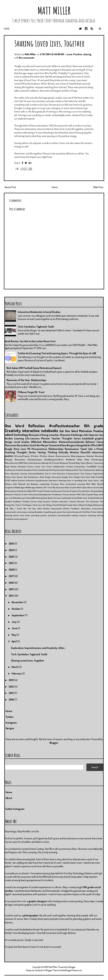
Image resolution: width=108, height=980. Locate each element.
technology (21, 435)
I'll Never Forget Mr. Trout (31, 392)
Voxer (76, 505)
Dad (41, 470)
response (83, 515)
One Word (14, 426)
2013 (11, 680)
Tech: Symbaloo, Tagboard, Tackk (36, 327)
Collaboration (59, 467)
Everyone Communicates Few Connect (75, 474)
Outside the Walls (24, 491)
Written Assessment (52, 508)
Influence (30, 480)
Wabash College (86, 505)
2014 (11, 596)
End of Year (51, 474)
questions (52, 515)
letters (100, 512)
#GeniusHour (50, 442)
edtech (9, 435)
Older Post (98, 187)
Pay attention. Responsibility (91, 491)
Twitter (10, 717)
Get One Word (69, 431)
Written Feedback (71, 508)
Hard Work (91, 477)
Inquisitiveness (42, 480)
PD (29, 449)
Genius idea (22, 477)
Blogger (54, 743)
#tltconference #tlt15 (14, 463)
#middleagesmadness (54, 460)
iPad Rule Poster (89, 512)
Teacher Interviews (60, 501)
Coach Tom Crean (43, 467)
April (14, 641)
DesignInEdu (83, 445)
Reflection (36, 426)
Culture (35, 470)
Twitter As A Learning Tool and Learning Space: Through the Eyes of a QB (57, 353)
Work (40, 508)
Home (7, 29)
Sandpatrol (39, 970)
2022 (12, 557)
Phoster (45, 438)
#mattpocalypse (35, 460)
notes (28, 515)
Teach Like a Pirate (92, 449)
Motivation (86, 431)
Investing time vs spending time (73, 480)
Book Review (11, 467)
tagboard (23, 519)
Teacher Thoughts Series (66, 438)
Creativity (13, 430)
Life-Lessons (32, 438)
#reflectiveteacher (64, 426)
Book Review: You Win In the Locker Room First (30, 341)
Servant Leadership (62, 498)
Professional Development (39, 494)
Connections (80, 467)
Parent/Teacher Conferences (49, 491)
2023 (12, 550)
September (18, 615)
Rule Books (48, 498)
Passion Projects (70, 491)
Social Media (77, 498)
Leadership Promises (49, 484)
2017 (11, 576)
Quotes (73, 494)
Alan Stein (29, 463)
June (15, 628)
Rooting (39, 498)
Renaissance (72, 449)
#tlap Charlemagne (94, 460)
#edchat (90, 456)
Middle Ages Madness (35, 487)
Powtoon (18, 494)
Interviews (53, 480)
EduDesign (77, 435)
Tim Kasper (27, 505)
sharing (87, 54)
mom (22, 515)
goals (54, 512)
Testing (41, 452)
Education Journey (19, 474)
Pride (25, 494)
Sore (85, 498)
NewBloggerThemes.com (72, 970)
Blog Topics (81, 463)
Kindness (35, 484)
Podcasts (9, 494)
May (14, 635)
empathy (47, 512)
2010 (11, 700)
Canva (100, 442)
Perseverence (39, 449)
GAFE (100, 445)
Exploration (98, 474)
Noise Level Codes (95, 487)
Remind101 (31, 498)
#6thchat (36, 442)
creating (31, 512)
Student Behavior (96, 498)
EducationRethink (36, 474)
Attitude (45, 463)
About (9, 798)
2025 (12, 544)
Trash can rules (39, 505)
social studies (22, 442)
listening (9, 515)
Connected (55, 445)
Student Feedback (13, 501)
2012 (11, 687)
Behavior (90, 442)
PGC (34, 491)
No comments (27, 58)
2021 (11, 563)
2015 (11, 589)
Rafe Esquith (87, 494)
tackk (16, 519)
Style (40, 501)
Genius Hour (10, 477)
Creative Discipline (24, 470)
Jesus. (96, 480)
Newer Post (10, 187)
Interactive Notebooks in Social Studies (39, 312)
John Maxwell (19, 484)
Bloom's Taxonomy (95, 463)
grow (69, 512)
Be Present (54, 463)
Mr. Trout (48, 487)
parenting (35, 515)
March (15, 667)
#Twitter (35, 456)
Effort (94, 445)
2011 (11, 693)
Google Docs (67, 477)
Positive (78, 54)
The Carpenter (92, 501)
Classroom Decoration (17, 445)
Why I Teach (16, 508)
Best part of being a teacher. (44, 435)
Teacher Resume (77, 501)
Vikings (49, 505)
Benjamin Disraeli (68, 463)
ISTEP (7, 480)
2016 (11, 583)
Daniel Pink (48, 470)
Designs (10, 728)
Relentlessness (19, 498)
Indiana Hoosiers (18, 480)
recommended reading (68, 515)
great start (62, 512)
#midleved (70, 460)
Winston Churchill (80, 452)
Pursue (66, 494)
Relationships (56, 449)
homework (77, 512)
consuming (22, 512)
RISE (79, 494)
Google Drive (12, 449)
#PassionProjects (22, 456)
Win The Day (30, 508)
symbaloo (9, 519)
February (17, 674)
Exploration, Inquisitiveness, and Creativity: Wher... (39, 648)
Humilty (100, 477)
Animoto (37, 463)
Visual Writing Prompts (63, 505)
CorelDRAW (92, 467)
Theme (18, 505)
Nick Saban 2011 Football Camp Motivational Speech (34, 368)
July (14, 622)
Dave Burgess (69, 445)
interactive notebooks (40, 430)
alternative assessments (92, 508)
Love (70, 54)
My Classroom (59, 487)
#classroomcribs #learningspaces (70, 456)
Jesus (90, 480)
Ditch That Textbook (82, 470)
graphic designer (38, 901)
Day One (57, 470)
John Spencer (91, 435)
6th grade (94, 426)
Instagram (11, 723)
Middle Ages (20, 487)
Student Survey (30, 501)
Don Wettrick (98, 470)
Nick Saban (82, 487)
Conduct (70, 467)
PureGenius (57, 494)
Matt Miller (54, 11)
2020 (12, 570)
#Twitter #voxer (47, 456)
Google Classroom (53, 477)
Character (65, 435)
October (16, 609)
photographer (31, 915)
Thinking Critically (58, 452)
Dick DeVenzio (67, 470)
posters (44, 515)
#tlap (80, 460)
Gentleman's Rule (36, 477)
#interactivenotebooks (72, 442)
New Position (71, 487)
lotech (16, 515)
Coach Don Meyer (39, 445)
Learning (19, 438)
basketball (88, 438)
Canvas (30, 467)
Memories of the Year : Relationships (26, 380)
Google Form (79, 477)
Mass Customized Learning (73, 484)
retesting (92, 515)
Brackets (22, 467)
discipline (39, 512)
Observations (11, 491)
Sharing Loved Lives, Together (49, 43)
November (18, 602)
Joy (28, 484)
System (47, 501)
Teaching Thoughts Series (20, 452)
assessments (11, 512)
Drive (7, 474)
